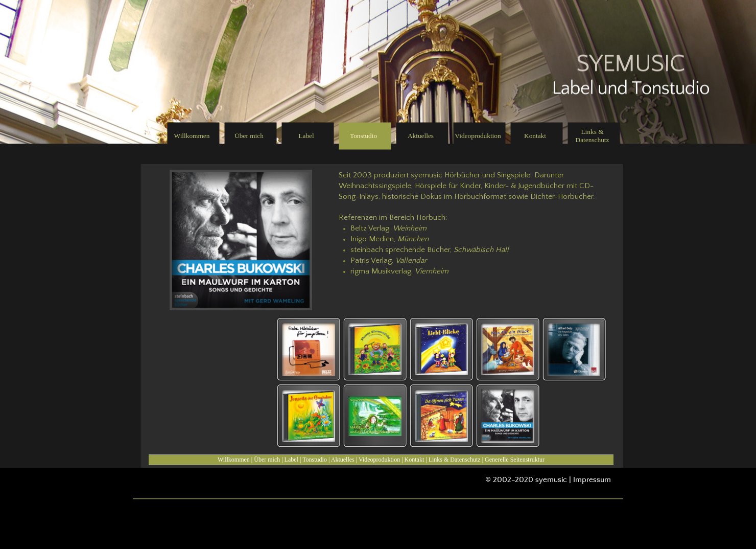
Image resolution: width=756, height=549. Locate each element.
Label (291, 460)
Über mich (267, 460)
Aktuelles (343, 460)
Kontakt (415, 460)
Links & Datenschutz (455, 460)
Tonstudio (315, 460)
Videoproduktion (379, 460)
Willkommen (234, 460)
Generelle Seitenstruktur (515, 460)
